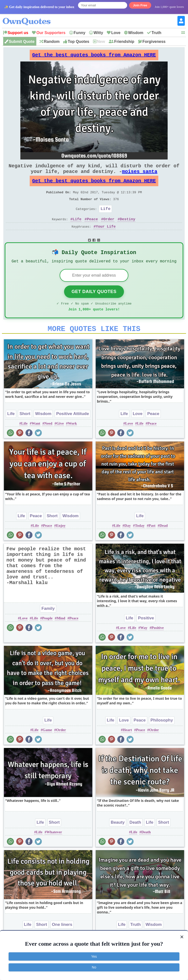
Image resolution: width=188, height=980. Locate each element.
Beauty (118, 839)
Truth (156, 33)
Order (109, 230)
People (47, 635)
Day (128, 542)
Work (73, 440)
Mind (61, 635)
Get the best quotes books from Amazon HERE (94, 56)
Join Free (140, 5)
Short (25, 430)
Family (48, 625)
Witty (98, 33)
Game (47, 746)
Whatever (54, 848)
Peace (92, 230)
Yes (94, 956)
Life (105, 218)
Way (144, 644)
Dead (164, 542)
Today (140, 542)
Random (52, 42)
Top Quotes (79, 42)
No (94, 967)
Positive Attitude (73, 430)
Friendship (124, 42)
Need (48, 440)
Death (135, 839)
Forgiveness (154, 42)
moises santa (140, 176)
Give (60, 440)
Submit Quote (22, 42)
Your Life (106, 237)
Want (36, 440)
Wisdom (136, 33)
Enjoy (61, 542)
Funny (80, 33)
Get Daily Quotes (94, 305)
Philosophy (162, 737)
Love (116, 33)
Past (152, 542)
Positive (146, 634)
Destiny (128, 230)
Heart (127, 746)
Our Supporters (51, 33)
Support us (18, 33)
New (101, 42)
